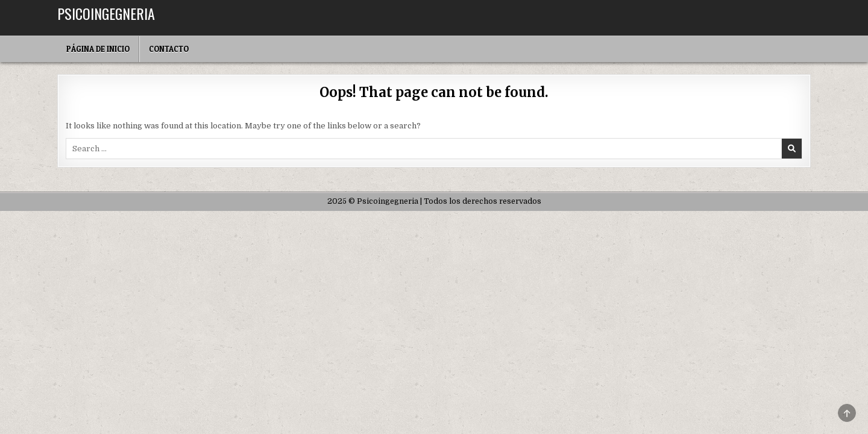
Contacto (169, 49)
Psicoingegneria (106, 13)
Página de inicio (98, 49)
